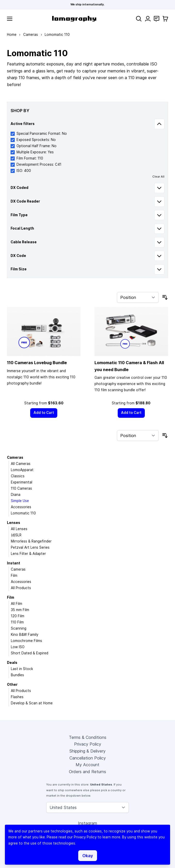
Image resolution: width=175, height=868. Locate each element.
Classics (18, 476)
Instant (14, 563)
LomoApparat (22, 470)
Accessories (21, 507)
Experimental (22, 482)
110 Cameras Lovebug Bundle (37, 363)
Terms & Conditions (88, 737)
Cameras (31, 35)
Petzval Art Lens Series (30, 547)
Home (12, 35)
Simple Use (20, 501)
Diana (16, 495)
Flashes (17, 697)
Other (12, 685)
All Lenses (19, 529)
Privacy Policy (88, 744)
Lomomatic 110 (23, 513)
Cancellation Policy (88, 758)
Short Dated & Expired (30, 653)
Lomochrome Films (26, 641)
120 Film (18, 616)
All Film (17, 604)
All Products (21, 588)
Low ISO (18, 647)
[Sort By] (138, 297)
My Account (87, 765)
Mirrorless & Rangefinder (31, 541)
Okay (88, 856)
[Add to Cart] (44, 413)
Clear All (158, 177)
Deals (12, 663)
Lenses (14, 523)
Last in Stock (22, 669)
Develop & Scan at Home (32, 703)
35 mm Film (20, 610)
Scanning (19, 628)
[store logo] (74, 19)
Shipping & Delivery (87, 751)
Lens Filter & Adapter (28, 554)
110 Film (17, 622)
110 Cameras (21, 488)
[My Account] (148, 19)
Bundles (17, 675)
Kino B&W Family (25, 635)
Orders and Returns (87, 772)
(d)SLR (16, 535)
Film (14, 575)
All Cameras (21, 464)
